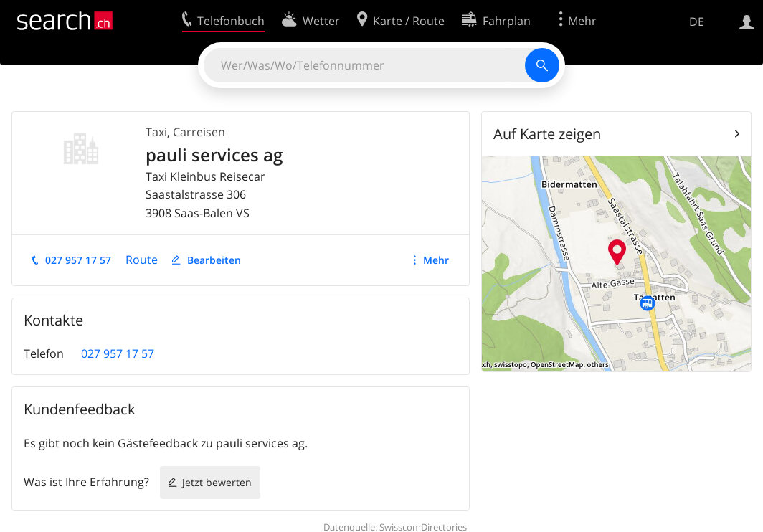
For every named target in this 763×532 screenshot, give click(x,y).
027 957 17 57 (78, 260)
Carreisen (199, 132)
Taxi (156, 132)
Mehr (436, 260)
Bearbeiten (214, 260)
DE (697, 22)
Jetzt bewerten (217, 482)
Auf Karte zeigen (547, 134)
